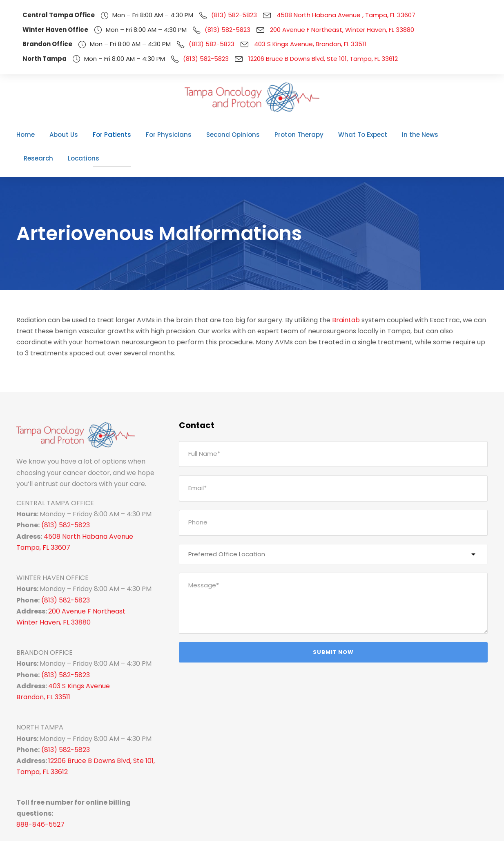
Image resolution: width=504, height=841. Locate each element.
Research (430, 135)
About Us (64, 135)
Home (29, 135)
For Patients (108, 135)
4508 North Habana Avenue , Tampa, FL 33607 (324, 15)
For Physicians (159, 135)
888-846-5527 (37, 778)
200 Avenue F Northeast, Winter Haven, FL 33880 (325, 30)
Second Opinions (217, 135)
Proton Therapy (276, 135)
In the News (386, 135)
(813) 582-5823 (220, 15)
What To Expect (333, 135)
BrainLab (313, 296)
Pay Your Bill (461, 828)
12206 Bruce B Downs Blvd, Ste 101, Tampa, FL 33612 (311, 59)
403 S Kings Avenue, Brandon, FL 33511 (299, 44)
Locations (471, 135)
